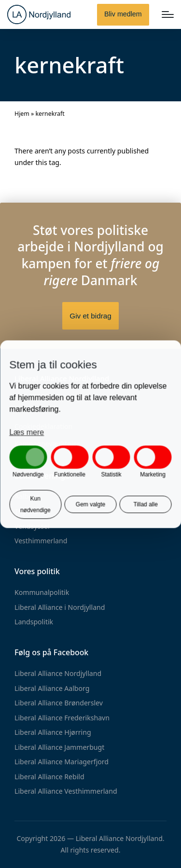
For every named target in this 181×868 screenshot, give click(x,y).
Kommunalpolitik (42, 592)
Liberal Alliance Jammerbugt (59, 747)
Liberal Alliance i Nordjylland (60, 607)
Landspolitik (34, 622)
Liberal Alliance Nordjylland (58, 673)
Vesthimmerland (41, 541)
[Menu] (168, 14)
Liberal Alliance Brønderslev (59, 703)
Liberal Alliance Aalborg (52, 688)
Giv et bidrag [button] (90, 316)
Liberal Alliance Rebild (49, 777)
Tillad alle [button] (146, 504)
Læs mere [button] (27, 433)
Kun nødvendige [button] (35, 504)
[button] (123, 15)
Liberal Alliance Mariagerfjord (62, 762)
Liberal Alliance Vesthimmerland (66, 791)
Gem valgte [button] (90, 504)
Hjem (22, 114)
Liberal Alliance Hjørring (53, 732)
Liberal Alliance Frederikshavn (62, 718)
